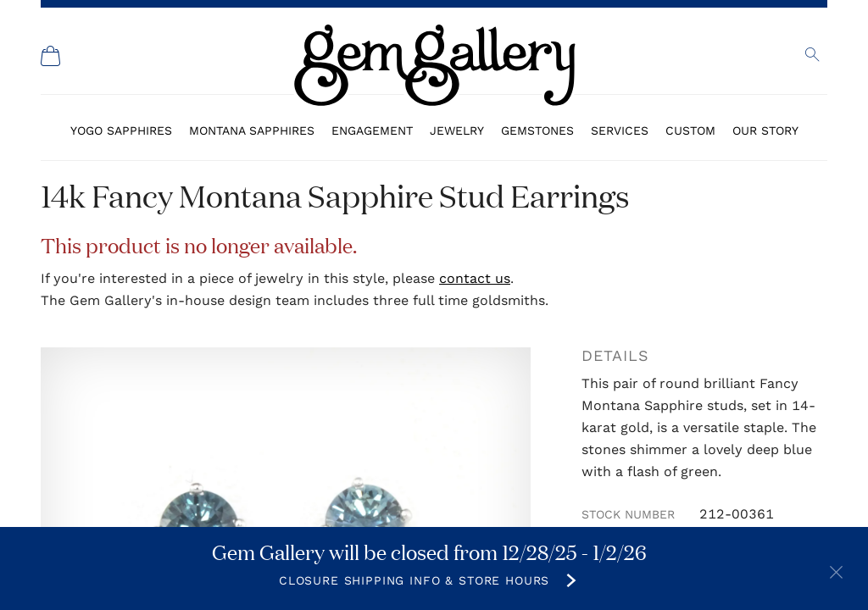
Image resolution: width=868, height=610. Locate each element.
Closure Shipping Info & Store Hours (414, 580)
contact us (475, 278)
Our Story (765, 130)
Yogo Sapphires (121, 130)
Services (620, 130)
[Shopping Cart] (51, 56)
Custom (690, 130)
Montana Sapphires (252, 130)
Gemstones (537, 130)
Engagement (372, 130)
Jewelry (457, 130)
